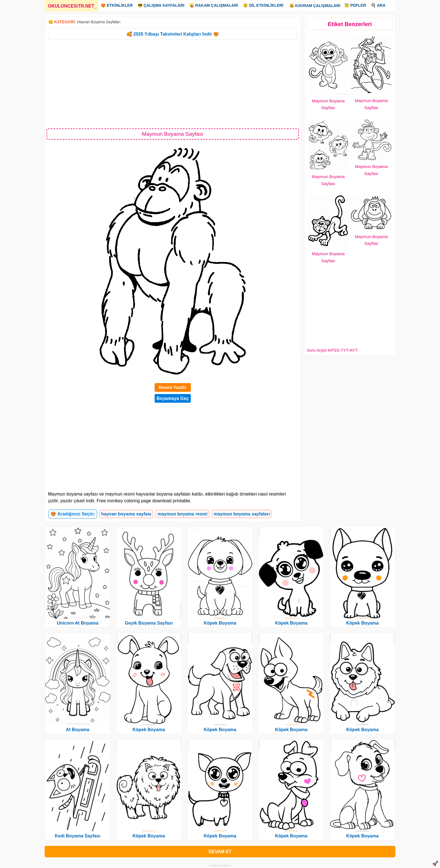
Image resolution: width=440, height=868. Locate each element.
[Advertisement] (173, 84)
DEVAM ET (220, 852)
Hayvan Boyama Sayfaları (99, 22)
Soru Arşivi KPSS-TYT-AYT (332, 350)
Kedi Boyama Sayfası (77, 836)
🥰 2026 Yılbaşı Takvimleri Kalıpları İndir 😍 (173, 34)
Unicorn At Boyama (77, 623)
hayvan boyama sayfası (126, 514)
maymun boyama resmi (182, 514)
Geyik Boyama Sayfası (149, 623)
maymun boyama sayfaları (242, 514)
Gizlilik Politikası (220, 865)
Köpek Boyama (149, 730)
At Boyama (78, 730)
